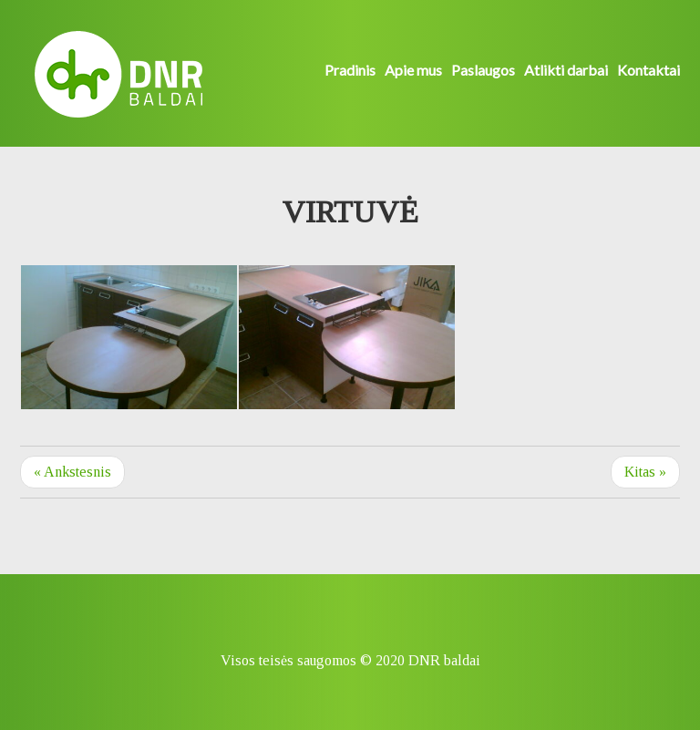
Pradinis (350, 70)
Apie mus (413, 70)
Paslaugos (483, 70)
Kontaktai (649, 70)
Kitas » (645, 472)
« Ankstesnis (72, 472)
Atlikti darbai (566, 70)
